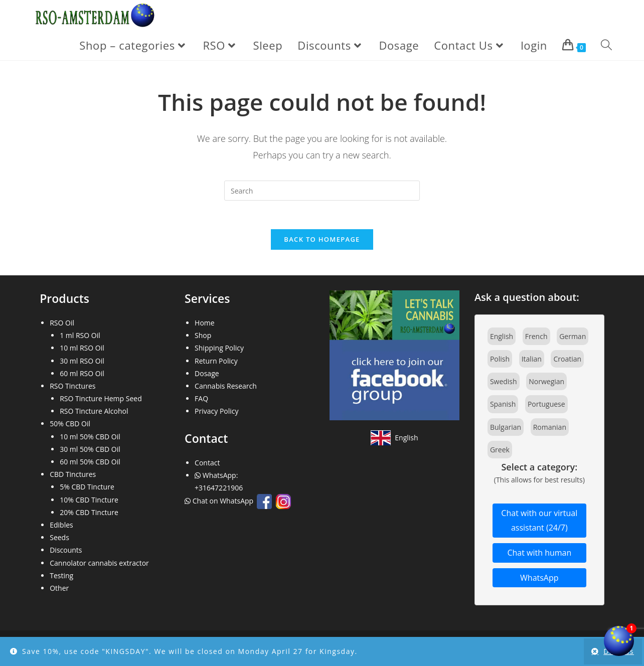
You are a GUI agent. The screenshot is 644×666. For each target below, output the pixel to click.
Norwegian (546, 384)
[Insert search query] (322, 191)
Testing (61, 577)
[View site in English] (394, 440)
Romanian (550, 429)
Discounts (66, 552)
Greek (500, 452)
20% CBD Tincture (89, 514)
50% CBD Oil (70, 426)
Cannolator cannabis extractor (99, 565)
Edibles (61, 527)
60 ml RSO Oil (82, 375)
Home (205, 325)
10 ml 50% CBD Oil (90, 439)
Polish (500, 361)
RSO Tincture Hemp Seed (101, 400)
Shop (203, 338)
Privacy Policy (216, 413)
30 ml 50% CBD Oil (90, 451)
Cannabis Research (226, 388)
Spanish (503, 406)
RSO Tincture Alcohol (94, 413)
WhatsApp (539, 580)
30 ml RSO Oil (82, 363)
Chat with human (539, 555)
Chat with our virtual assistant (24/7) (539, 523)
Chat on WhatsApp (220, 503)
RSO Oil (62, 325)
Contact (207, 465)
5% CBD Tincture (87, 489)
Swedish (504, 384)
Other (59, 590)
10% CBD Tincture (89, 502)
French (536, 338)
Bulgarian (506, 429)
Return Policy (216, 363)
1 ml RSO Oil (80, 338)
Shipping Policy (219, 350)
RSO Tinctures (72, 388)
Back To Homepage (322, 241)
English (502, 338)
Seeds (59, 540)
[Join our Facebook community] (394, 356)
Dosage (207, 375)
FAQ (201, 400)
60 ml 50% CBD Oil (90, 464)
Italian (532, 361)
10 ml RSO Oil (82, 350)
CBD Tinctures (73, 477)
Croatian (567, 361)
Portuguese (546, 406)
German (573, 338)
